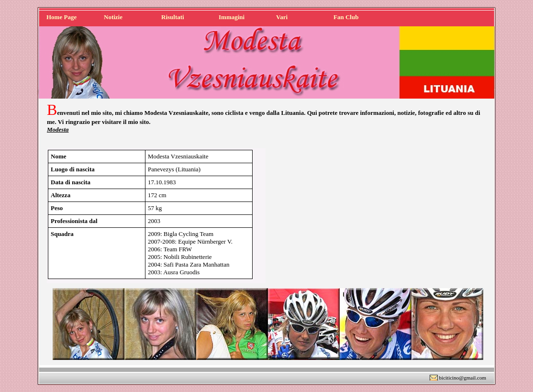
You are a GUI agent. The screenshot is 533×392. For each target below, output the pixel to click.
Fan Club (346, 17)
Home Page (61, 17)
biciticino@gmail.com (463, 378)
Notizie (113, 17)
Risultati (173, 17)
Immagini (232, 17)
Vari (282, 17)
